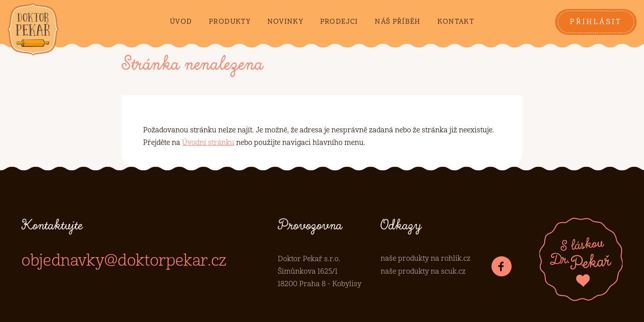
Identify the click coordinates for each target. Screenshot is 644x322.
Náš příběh (398, 22)
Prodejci (339, 22)
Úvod (181, 22)
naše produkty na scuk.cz (423, 271)
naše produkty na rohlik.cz (426, 258)
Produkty (230, 22)
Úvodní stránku (208, 143)
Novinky (285, 22)
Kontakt (456, 22)
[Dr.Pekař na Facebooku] (502, 266)
